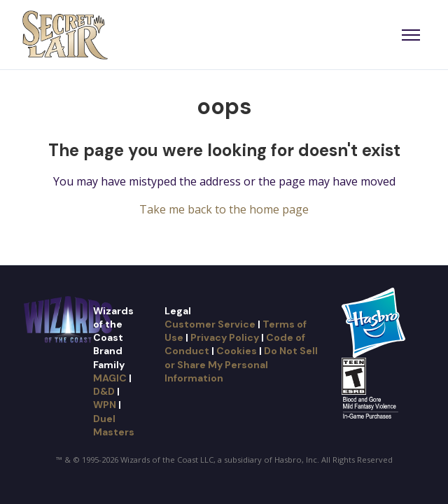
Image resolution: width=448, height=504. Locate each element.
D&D (104, 391)
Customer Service (210, 324)
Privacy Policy (225, 337)
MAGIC (110, 378)
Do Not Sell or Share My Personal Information (241, 364)
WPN (105, 405)
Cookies (237, 351)
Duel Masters (114, 425)
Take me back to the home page (224, 209)
